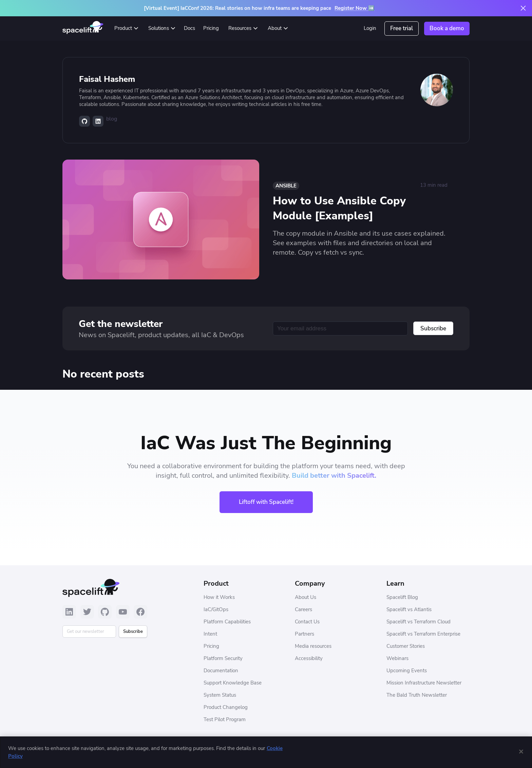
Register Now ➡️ (355, 8)
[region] (266, 752)
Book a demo (447, 28)
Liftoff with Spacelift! (266, 502)
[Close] (521, 751)
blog (112, 119)
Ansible (286, 186)
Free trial (402, 28)
